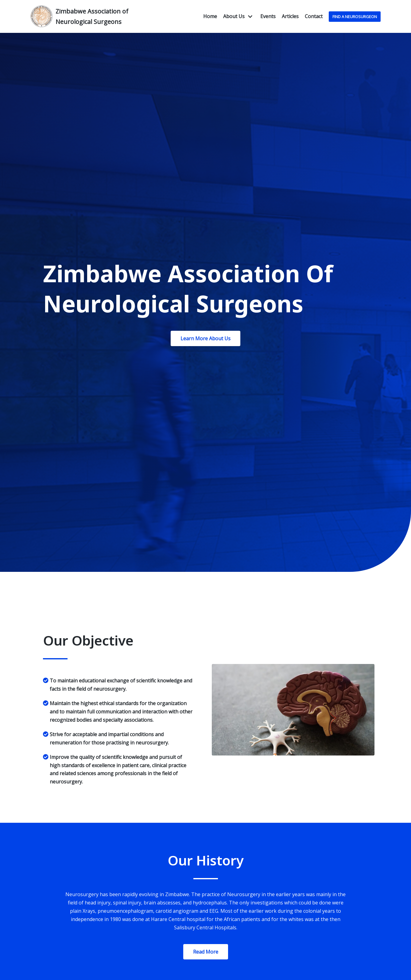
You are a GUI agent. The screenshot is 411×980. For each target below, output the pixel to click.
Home (210, 16)
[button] (205, 338)
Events (268, 16)
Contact (314, 16)
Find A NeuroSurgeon (355, 17)
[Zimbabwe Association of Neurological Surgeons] (86, 16)
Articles (290, 16)
